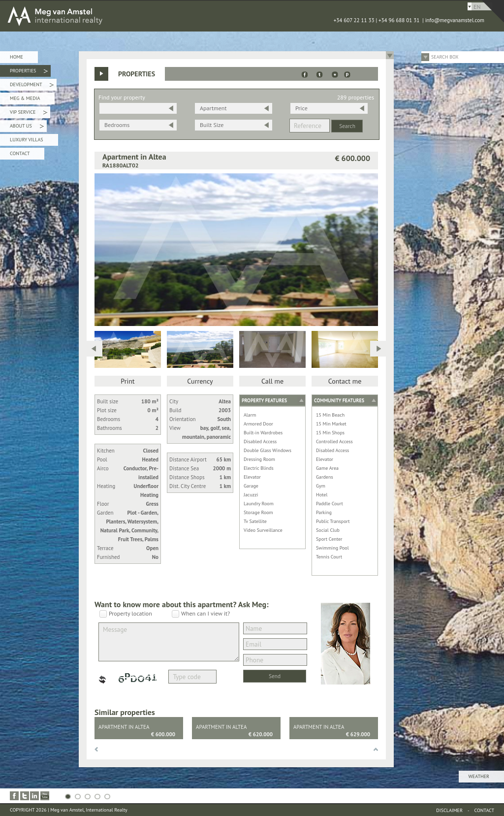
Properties (29, 72)
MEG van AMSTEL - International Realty (148, 16)
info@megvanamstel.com (455, 20)
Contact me (345, 381)
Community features (339, 400)
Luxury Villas (27, 140)
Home (16, 57)
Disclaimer (449, 810)
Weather (479, 776)
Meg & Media (25, 98)
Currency (200, 381)
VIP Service (29, 114)
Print (127, 381)
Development (32, 86)
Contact (20, 153)
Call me (272, 381)
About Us (27, 127)
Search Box (445, 57)
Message (169, 642)
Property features (264, 400)
